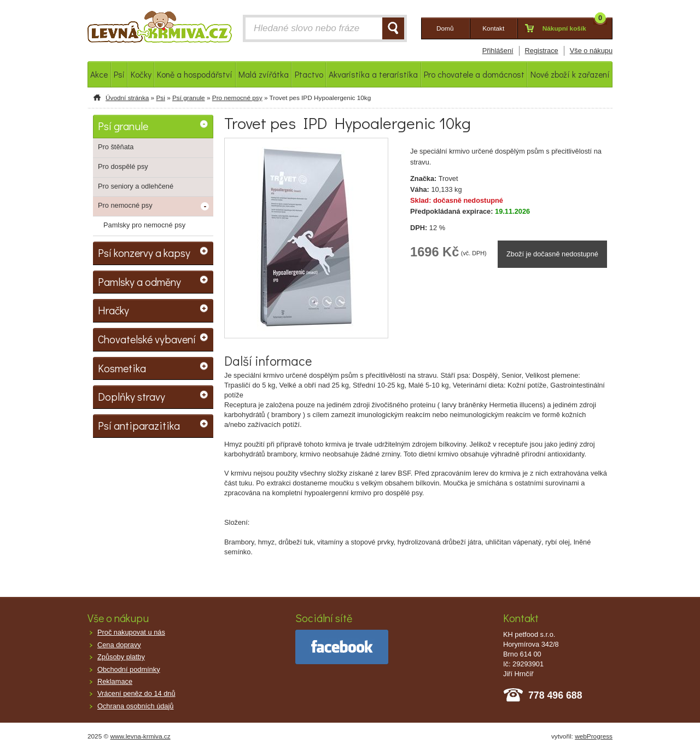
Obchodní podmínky (129, 669)
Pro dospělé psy (123, 166)
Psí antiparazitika (139, 425)
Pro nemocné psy (237, 98)
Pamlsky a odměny (139, 282)
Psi (160, 98)
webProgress (594, 736)
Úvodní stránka (127, 98)
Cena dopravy (119, 645)
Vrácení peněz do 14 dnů (136, 693)
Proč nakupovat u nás (131, 632)
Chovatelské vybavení (147, 339)
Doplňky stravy (132, 396)
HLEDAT (393, 28)
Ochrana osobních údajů (135, 706)
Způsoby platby (121, 657)
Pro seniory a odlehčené (136, 186)
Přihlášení (498, 51)
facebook (342, 647)
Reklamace (115, 681)
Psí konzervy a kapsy (144, 253)
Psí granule (189, 98)
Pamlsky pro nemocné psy (144, 225)
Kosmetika (122, 368)
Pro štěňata (116, 147)
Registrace (542, 51)
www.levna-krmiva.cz (141, 736)
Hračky (113, 310)
